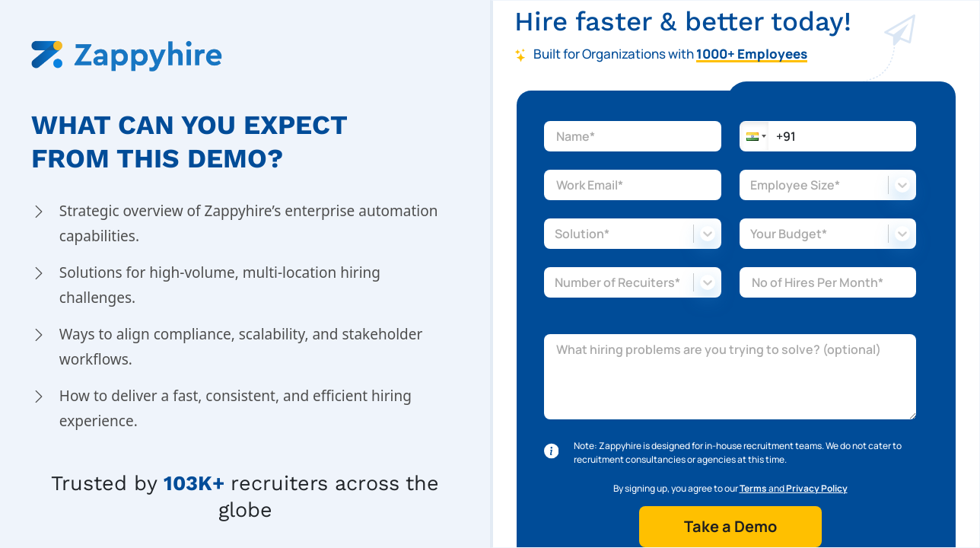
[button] (754, 136)
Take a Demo (730, 526)
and (794, 488)
